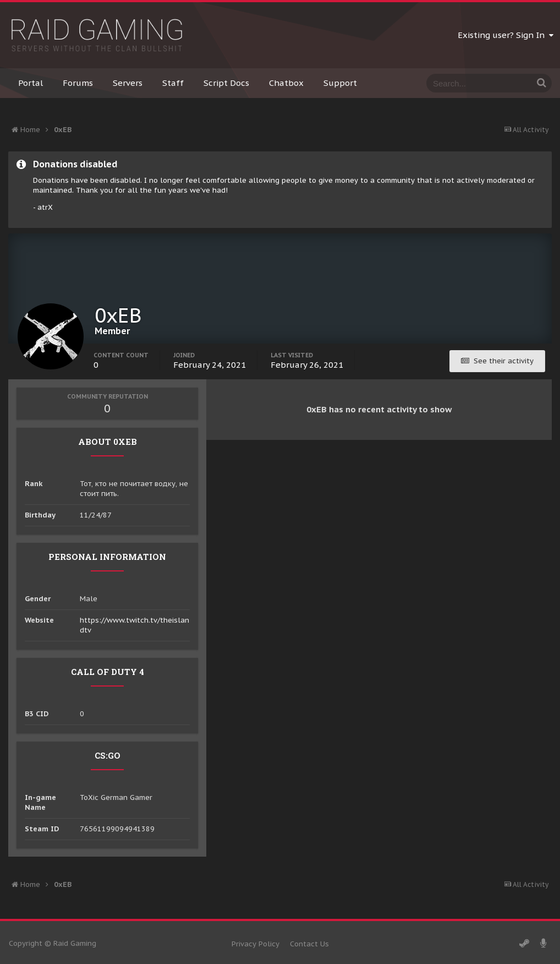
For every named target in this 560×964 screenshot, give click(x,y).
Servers (128, 83)
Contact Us (309, 944)
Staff (173, 83)
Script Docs (226, 83)
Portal (31, 83)
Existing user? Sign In (506, 35)
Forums (78, 83)
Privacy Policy (256, 944)
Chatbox (286, 83)
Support (340, 83)
